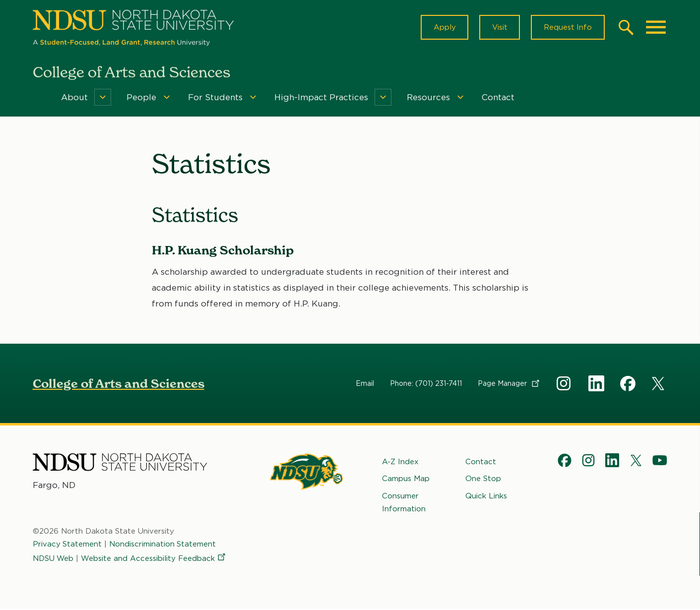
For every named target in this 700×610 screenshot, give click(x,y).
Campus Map (406, 480)
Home (40, 98)
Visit (499, 28)
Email (365, 384)
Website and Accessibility (155, 559)
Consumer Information (404, 503)
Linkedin (596, 384)
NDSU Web (54, 559)
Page (509, 384)
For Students (215, 98)
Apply (443, 28)
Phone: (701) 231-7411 (426, 384)
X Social (660, 386)
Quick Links (486, 496)
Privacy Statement (67, 545)
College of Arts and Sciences (119, 384)
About (74, 98)
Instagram (565, 384)
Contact (498, 98)
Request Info (568, 28)
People (141, 98)
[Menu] (103, 98)
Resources (428, 98)
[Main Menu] (656, 28)
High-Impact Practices (321, 98)
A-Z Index (400, 462)
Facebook (628, 384)
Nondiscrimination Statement (163, 545)
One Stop (483, 480)
